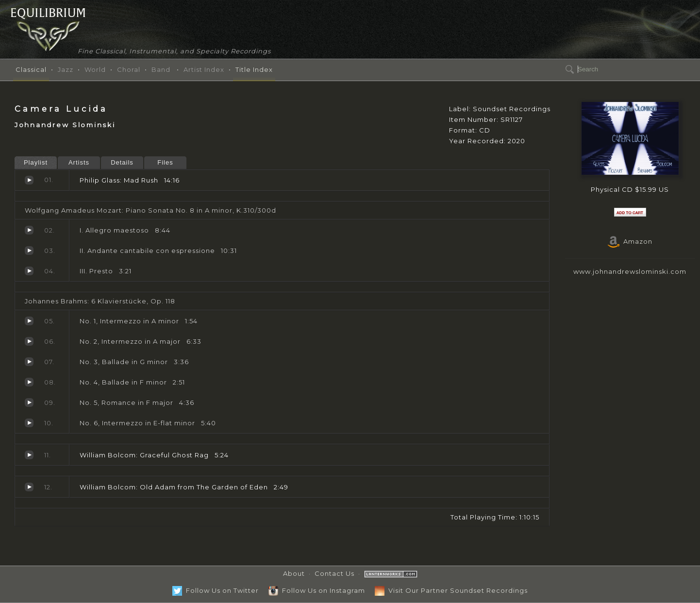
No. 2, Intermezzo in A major (29, 341)
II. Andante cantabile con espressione (29, 251)
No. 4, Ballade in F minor (29, 382)
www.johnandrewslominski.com (630, 271)
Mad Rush (29, 180)
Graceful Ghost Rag (29, 455)
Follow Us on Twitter (216, 590)
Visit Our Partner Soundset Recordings (451, 590)
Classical (31, 69)
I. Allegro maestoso (29, 230)
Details (122, 162)
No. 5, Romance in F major (29, 402)
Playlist (36, 162)
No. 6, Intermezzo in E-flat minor (29, 423)
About (294, 573)
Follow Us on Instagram (317, 590)
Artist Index (204, 69)
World (95, 69)
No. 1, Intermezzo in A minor (29, 321)
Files (165, 162)
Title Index (254, 69)
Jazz (66, 69)
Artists (79, 162)
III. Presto (29, 271)
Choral (129, 69)
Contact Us (334, 573)
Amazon (630, 241)
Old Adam (29, 487)
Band (161, 69)
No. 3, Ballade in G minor (29, 362)
